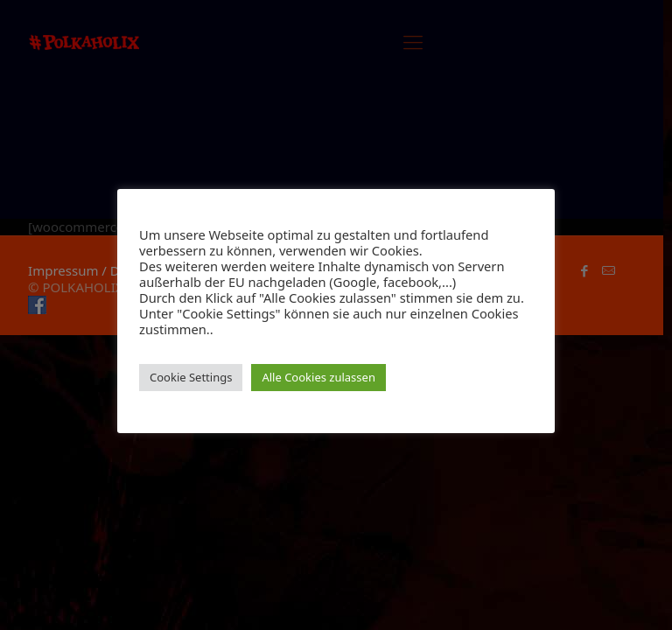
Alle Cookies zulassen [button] (318, 377)
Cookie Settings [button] (191, 377)
